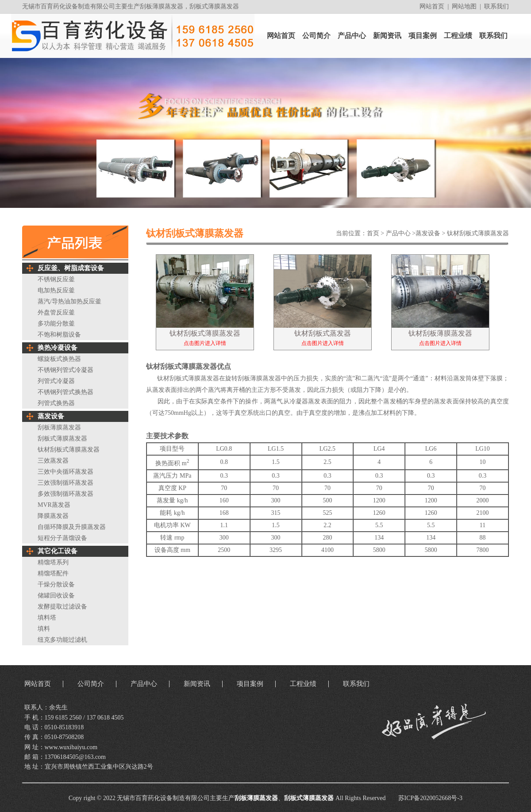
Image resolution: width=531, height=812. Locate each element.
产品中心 (398, 233)
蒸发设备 (428, 233)
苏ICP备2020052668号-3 (430, 798)
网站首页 (432, 6)
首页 (373, 233)
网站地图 (464, 6)
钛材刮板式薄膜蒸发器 (478, 233)
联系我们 (496, 6)
